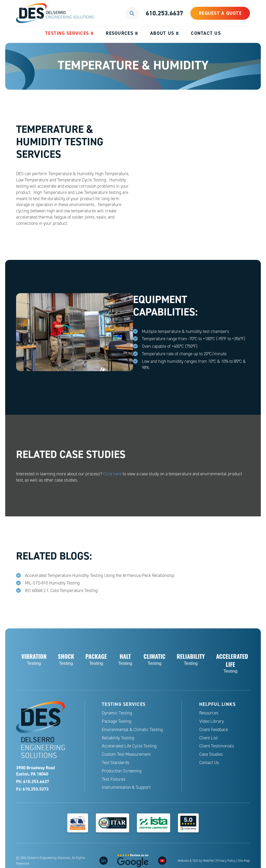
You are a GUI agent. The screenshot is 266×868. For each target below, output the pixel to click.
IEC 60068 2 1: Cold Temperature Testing (61, 591)
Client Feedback (214, 730)
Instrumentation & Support (126, 787)
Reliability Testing (118, 738)
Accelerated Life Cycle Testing (129, 746)
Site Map (244, 861)
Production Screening (122, 771)
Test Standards (116, 763)
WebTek (208, 861)
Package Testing (117, 721)
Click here (112, 474)
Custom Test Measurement (126, 754)
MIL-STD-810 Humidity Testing (52, 583)
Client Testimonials (217, 746)
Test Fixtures (114, 779)
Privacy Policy (226, 861)
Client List (208, 738)
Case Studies (211, 754)
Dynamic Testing (117, 713)
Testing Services (67, 33)
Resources (119, 33)
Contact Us (206, 33)
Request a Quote (220, 13)
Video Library (212, 721)
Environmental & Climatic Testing (132, 730)
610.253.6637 (164, 13)
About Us (162, 33)
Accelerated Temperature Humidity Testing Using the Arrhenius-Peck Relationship (100, 576)
